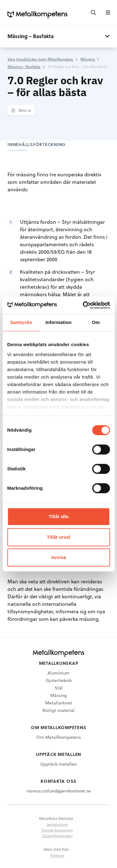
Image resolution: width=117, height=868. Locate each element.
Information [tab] (59, 322)
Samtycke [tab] (21, 322)
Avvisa (59, 557)
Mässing (59, 695)
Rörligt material (58, 710)
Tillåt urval (58, 537)
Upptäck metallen (58, 764)
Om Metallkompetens (58, 737)
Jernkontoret (57, 824)
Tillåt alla (59, 516)
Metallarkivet (59, 703)
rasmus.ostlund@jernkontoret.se (59, 791)
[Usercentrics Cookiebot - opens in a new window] (83, 305)
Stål (59, 688)
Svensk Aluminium (57, 830)
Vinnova (57, 855)
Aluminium (58, 673)
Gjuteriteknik (59, 680)
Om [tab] (96, 322)
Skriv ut (21, 110)
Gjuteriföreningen (57, 836)
